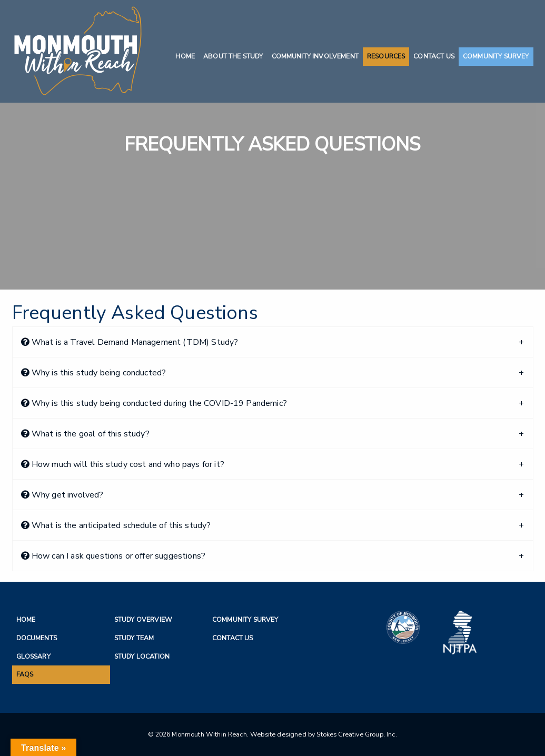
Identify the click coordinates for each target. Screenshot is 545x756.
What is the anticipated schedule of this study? (116, 525)
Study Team (134, 638)
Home (185, 56)
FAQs (25, 674)
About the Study (233, 56)
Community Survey (496, 56)
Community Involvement (315, 56)
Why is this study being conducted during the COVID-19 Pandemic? (154, 403)
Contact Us (434, 56)
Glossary (33, 656)
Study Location (142, 656)
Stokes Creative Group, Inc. (356, 734)
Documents (37, 638)
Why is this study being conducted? (94, 373)
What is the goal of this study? (85, 434)
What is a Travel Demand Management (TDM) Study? (130, 342)
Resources (386, 56)
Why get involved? (62, 495)
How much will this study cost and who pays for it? (123, 464)
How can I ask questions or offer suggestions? (113, 556)
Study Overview (143, 619)
